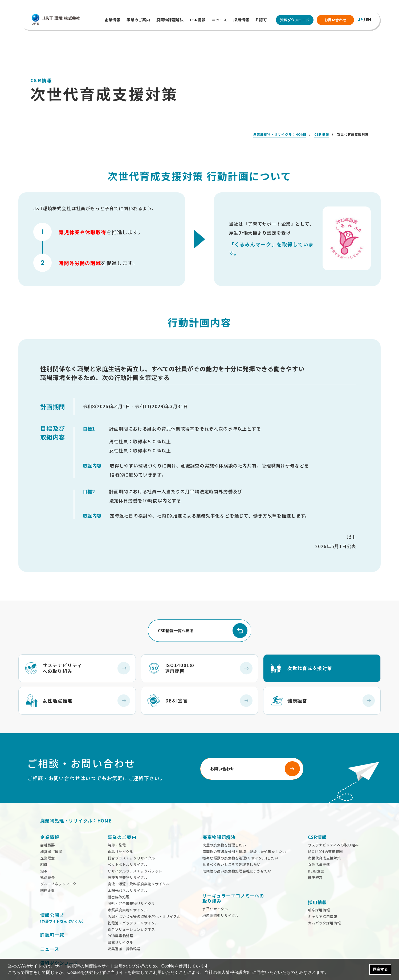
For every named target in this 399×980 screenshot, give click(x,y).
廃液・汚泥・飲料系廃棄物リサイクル (139, 868)
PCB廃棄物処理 (120, 920)
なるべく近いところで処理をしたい (232, 848)
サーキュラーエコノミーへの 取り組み (233, 882)
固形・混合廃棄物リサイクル (131, 887)
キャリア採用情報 (322, 901)
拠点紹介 (48, 861)
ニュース (219, 20)
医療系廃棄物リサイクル (128, 861)
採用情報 (241, 20)
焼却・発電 (117, 829)
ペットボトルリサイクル (128, 848)
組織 (44, 848)
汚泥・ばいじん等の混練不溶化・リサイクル (144, 900)
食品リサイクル (120, 835)
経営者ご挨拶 (51, 835)
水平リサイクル (215, 893)
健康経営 (315, 861)
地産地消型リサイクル (221, 899)
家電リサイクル (120, 926)
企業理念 (48, 842)
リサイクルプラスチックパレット (135, 855)
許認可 (261, 20)
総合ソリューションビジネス (131, 913)
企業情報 (113, 20)
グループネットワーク (58, 868)
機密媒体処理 (119, 881)
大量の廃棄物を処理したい (224, 829)
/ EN (365, 20)
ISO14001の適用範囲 (325, 835)
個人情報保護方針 (234, 972)
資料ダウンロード (295, 20)
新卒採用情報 (319, 894)
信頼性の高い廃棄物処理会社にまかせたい (237, 855)
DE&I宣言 (316, 855)
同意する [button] (380, 969)
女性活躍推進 (319, 848)
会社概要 (48, 829)
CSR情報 (198, 20)
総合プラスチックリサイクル (131, 842)
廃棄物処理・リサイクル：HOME (76, 805)
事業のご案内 (138, 20)
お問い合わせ (335, 20)
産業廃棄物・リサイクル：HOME (280, 118)
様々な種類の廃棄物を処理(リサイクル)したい (240, 842)
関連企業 (48, 874)
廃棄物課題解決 (170, 20)
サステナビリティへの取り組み (333, 829)
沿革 (44, 855)
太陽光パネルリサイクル (128, 874)
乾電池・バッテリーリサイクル (133, 907)
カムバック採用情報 (324, 907)
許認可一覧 (52, 919)
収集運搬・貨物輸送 (124, 933)
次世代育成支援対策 (324, 842)
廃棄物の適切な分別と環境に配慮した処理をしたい (244, 835)
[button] (331, 973)
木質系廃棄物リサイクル (128, 894)
